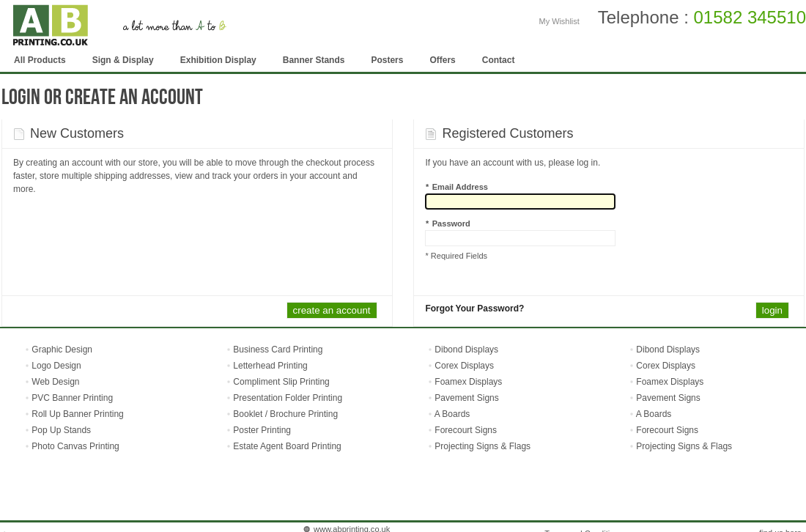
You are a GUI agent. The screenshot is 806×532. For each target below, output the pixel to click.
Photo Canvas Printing (74, 446)
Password (447, 223)
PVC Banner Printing (71, 398)
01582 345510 (750, 17)
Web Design (54, 382)
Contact (499, 60)
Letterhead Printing (270, 366)
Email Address (456, 187)
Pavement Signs (466, 398)
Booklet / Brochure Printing (285, 414)
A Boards (452, 414)
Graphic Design (61, 350)
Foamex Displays (468, 382)
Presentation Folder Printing (288, 398)
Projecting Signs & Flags (483, 446)
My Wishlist (559, 21)
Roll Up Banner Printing (77, 414)
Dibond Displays (466, 350)
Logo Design (55, 366)
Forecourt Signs (466, 430)
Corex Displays (464, 366)
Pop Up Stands (60, 430)
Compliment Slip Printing (281, 382)
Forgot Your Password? (474, 309)
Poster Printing (262, 430)
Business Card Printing (277, 350)
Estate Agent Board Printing (287, 446)
